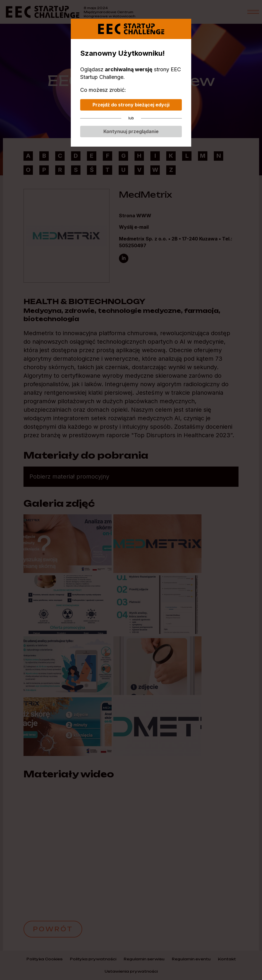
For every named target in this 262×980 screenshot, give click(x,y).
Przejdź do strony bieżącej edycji (131, 105)
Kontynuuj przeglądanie (131, 131)
